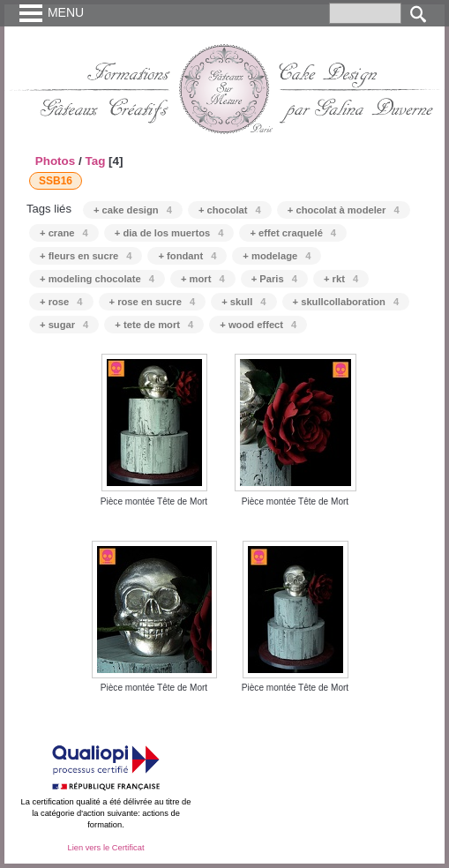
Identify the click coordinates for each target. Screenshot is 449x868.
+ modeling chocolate (97, 279)
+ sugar (64, 325)
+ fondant (187, 256)
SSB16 (56, 181)
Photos (56, 161)
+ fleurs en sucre (86, 256)
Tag (95, 161)
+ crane (64, 233)
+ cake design (133, 210)
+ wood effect (258, 325)
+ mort (203, 279)
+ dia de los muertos (169, 233)
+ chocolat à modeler (344, 210)
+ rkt (341, 279)
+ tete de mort (154, 325)
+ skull (243, 302)
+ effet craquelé (293, 233)
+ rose (61, 302)
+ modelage (277, 256)
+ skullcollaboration (346, 302)
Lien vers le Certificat (105, 848)
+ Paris (274, 279)
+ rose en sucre (153, 302)
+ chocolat (230, 210)
